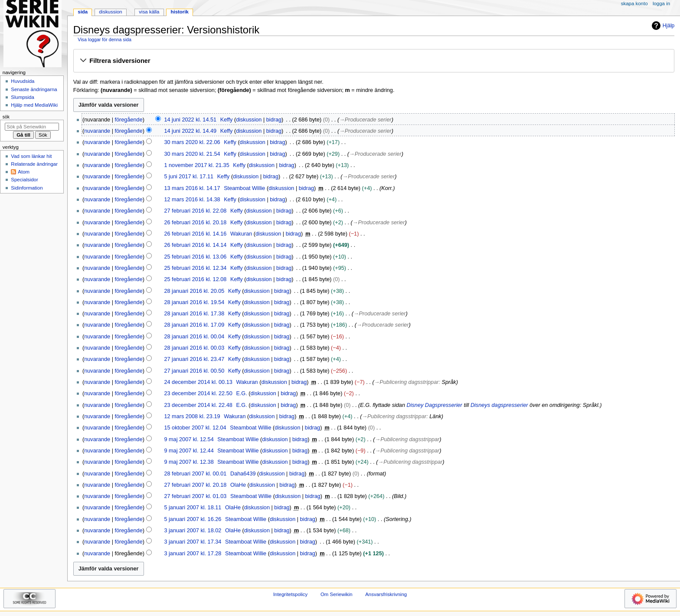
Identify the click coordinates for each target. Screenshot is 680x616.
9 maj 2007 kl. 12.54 (189, 439)
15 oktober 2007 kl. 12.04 (195, 428)
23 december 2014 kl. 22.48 (198, 405)
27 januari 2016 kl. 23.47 (194, 359)
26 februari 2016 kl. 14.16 (195, 234)
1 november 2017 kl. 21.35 (196, 165)
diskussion (249, 120)
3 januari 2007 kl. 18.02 (193, 531)
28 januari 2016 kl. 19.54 (194, 302)
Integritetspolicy (290, 594)
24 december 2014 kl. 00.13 (198, 382)
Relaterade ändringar (34, 164)
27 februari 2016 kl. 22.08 (195, 211)
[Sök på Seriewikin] (32, 127)
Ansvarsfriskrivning (386, 594)
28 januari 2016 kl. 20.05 (194, 291)
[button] (374, 61)
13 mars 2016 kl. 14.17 (192, 188)
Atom (24, 172)
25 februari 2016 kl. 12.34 (195, 268)
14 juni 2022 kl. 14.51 (190, 120)
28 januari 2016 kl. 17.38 (194, 314)
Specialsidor (24, 180)
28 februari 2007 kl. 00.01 (195, 474)
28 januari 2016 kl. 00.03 (194, 348)
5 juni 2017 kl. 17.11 (189, 177)
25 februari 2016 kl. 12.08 (195, 279)
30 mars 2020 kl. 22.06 (192, 142)
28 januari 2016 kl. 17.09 (194, 325)
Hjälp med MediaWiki (34, 105)
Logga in (661, 3)
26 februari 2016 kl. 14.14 (195, 245)
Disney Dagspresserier (435, 405)
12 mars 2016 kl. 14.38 (192, 200)
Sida (83, 12)
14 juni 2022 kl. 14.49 (190, 131)
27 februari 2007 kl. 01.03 (195, 496)
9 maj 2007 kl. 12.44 (189, 451)
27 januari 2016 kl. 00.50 (194, 371)
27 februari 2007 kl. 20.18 (195, 485)
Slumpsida (22, 97)
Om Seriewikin (337, 594)
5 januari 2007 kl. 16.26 (193, 519)
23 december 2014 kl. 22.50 (198, 393)
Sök (6, 117)
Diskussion (110, 12)
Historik (180, 12)
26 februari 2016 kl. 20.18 (195, 223)
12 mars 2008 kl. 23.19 (192, 416)
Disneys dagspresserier (499, 405)
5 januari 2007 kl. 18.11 (193, 508)
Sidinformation (27, 188)
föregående (129, 120)
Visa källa (149, 12)
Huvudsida (23, 81)
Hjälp (662, 26)
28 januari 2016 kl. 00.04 (194, 337)
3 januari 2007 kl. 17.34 (193, 542)
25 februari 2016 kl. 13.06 (195, 257)
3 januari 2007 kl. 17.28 (193, 554)
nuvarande (97, 131)
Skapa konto (634, 3)
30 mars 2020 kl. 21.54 (192, 154)
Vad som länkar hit (31, 156)
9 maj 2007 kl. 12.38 (189, 462)
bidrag (274, 120)
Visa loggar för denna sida (105, 39)
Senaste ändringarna (34, 89)
